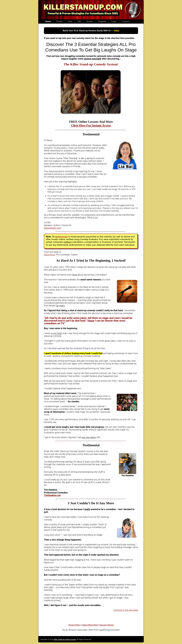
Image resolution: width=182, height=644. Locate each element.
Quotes (90, 21)
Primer (59, 21)
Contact (126, 21)
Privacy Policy (75, 625)
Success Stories (107, 625)
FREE (117, 31)
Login (114, 21)
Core (70, 21)
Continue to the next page (126, 610)
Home (48, 21)
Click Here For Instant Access (91, 125)
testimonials (61, 237)
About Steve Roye (90, 625)
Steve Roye (49, 255)
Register (102, 21)
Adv (79, 21)
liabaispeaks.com (53, 228)
